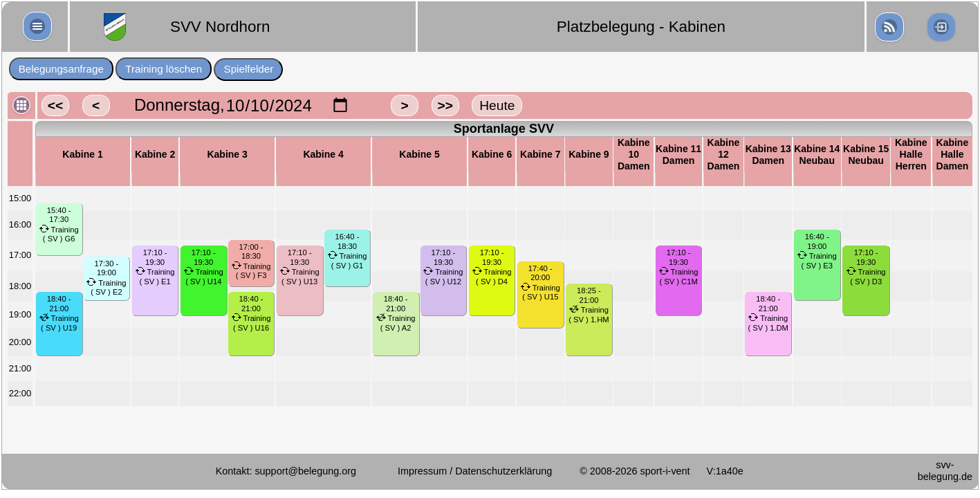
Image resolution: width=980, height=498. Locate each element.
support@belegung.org (305, 471)
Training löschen (164, 69)
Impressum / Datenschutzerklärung (475, 471)
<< (55, 105)
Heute (497, 105)
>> (445, 105)
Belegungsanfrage (61, 69)
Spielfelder (249, 69)
